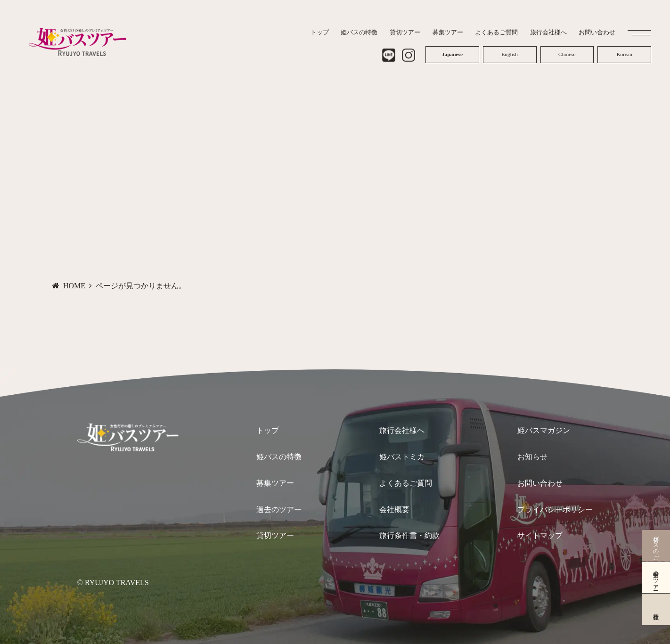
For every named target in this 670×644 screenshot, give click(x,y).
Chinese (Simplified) (567, 52)
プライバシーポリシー (555, 509)
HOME (74, 286)
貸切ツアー (275, 535)
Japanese (452, 52)
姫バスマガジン (544, 430)
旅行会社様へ (402, 430)
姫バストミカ (402, 457)
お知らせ (532, 457)
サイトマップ (540, 535)
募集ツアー (275, 483)
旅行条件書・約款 (409, 535)
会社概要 (394, 509)
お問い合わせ (540, 483)
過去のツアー (279, 509)
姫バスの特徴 (279, 457)
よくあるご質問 (406, 483)
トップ (268, 430)
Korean (624, 52)
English (510, 52)
